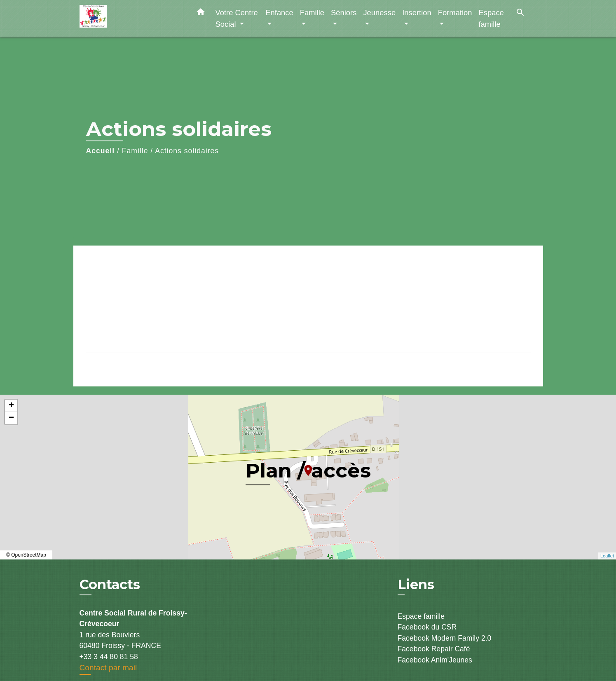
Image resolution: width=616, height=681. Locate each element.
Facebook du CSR (427, 627)
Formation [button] (455, 13)
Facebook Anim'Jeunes (435, 660)
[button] (201, 14)
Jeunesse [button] (379, 13)
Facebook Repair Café (434, 649)
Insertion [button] (417, 13)
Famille (135, 151)
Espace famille (421, 616)
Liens (416, 584)
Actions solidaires (187, 151)
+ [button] (11, 406)
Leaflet (607, 556)
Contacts (110, 585)
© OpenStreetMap (26, 555)
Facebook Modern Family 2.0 (445, 638)
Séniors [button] (344, 13)
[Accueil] (131, 18)
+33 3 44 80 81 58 (109, 657)
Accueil (101, 151)
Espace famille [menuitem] (491, 18)
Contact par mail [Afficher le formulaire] (108, 668)
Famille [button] (312, 13)
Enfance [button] (279, 13)
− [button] (11, 418)
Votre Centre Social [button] (237, 18)
